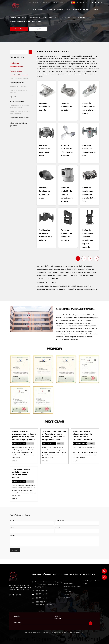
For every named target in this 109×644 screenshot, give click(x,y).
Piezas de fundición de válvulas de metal (45, 151)
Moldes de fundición (17, 83)
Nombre (12, 520)
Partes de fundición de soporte (45, 107)
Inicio (29, 10)
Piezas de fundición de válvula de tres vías (89, 151)
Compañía (58, 527)
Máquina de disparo (17, 101)
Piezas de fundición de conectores (66, 107)
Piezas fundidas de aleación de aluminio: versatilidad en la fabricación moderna (83, 436)
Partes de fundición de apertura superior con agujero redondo (88, 239)
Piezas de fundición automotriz (19, 79)
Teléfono (12, 527)
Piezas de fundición (53, 17)
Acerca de (78, 10)
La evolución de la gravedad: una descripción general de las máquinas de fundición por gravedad (24, 436)
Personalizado (39, 10)
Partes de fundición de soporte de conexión (66, 235)
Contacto (96, 10)
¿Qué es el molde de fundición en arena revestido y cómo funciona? (21, 473)
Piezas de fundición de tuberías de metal (45, 193)
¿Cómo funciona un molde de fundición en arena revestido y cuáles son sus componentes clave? (54, 436)
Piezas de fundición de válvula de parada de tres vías (89, 195)
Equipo (69, 10)
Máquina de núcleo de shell (19, 118)
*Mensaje (12, 535)
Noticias (87, 10)
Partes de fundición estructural (19, 75)
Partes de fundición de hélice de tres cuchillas (67, 151)
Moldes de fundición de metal (19, 87)
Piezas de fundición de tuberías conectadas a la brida (67, 195)
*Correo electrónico (60, 520)
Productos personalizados (55, 10)
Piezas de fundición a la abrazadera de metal (89, 108)
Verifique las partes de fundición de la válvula (46, 235)
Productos (19, 17)
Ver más (14, 461)
